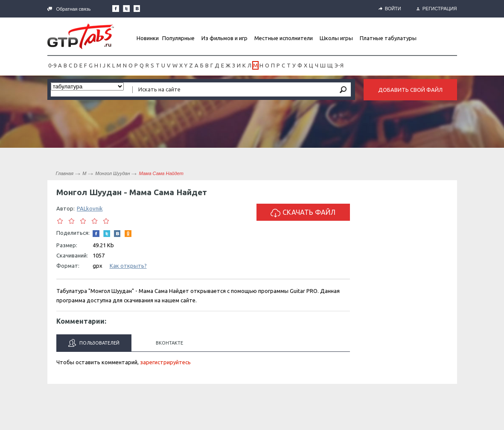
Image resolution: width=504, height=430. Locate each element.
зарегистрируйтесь (165, 362)
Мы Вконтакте (137, 9)
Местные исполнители (284, 38)
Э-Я (339, 65)
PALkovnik (90, 208)
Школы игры (336, 38)
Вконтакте (169, 343)
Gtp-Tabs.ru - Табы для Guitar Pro (81, 36)
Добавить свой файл (410, 90)
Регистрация (437, 9)
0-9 (52, 65)
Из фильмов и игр (224, 38)
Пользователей (94, 343)
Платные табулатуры (388, 38)
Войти (390, 9)
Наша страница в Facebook (116, 9)
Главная (65, 173)
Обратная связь (69, 9)
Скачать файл (303, 213)
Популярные (178, 38)
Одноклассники (128, 234)
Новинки (148, 38)
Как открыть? (128, 266)
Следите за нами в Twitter (126, 9)
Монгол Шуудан (112, 173)
